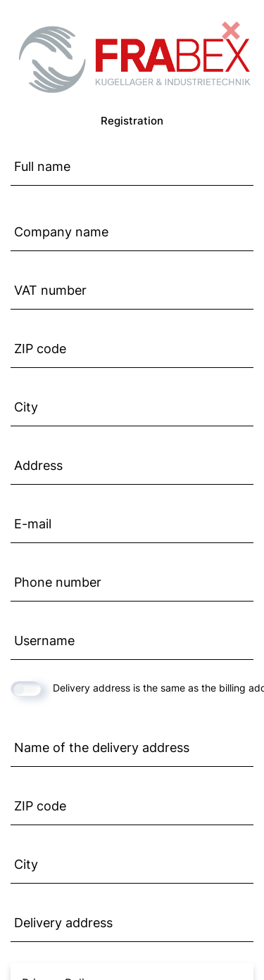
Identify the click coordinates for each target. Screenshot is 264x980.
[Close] (231, 28)
